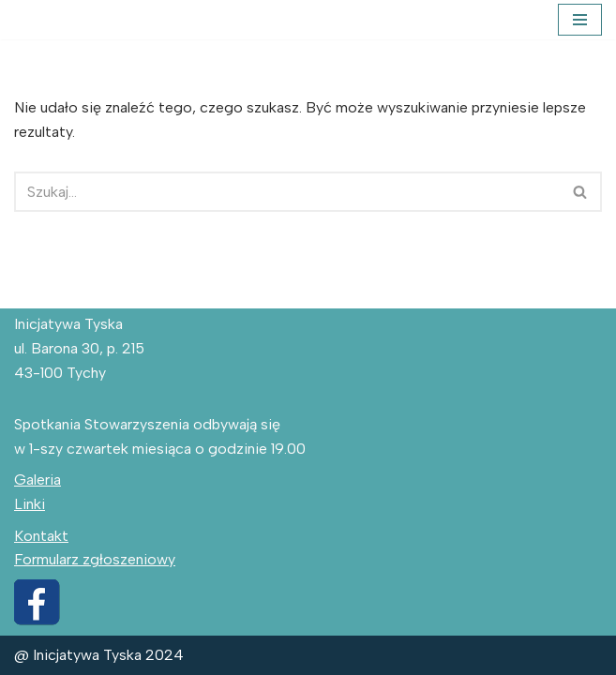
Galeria (38, 480)
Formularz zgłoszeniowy (95, 559)
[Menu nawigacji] (580, 20)
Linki (30, 504)
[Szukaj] (287, 192)
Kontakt (41, 536)
